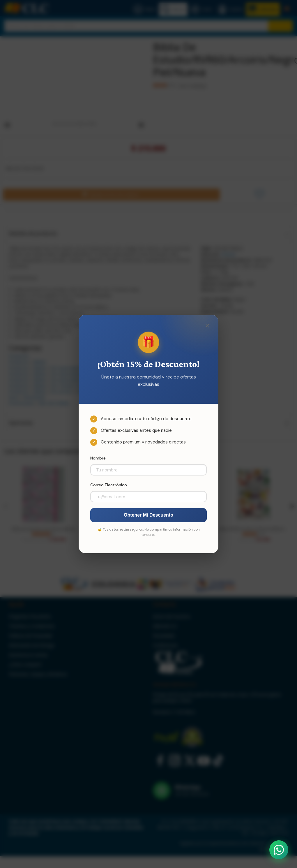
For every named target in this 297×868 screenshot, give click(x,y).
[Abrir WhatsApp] (279, 850)
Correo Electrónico (109, 485)
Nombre (98, 458)
